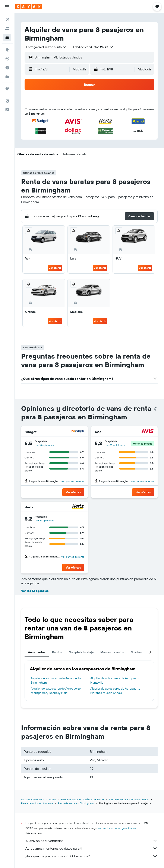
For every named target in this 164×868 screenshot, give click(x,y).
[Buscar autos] (7, 38)
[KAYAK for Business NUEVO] (7, 77)
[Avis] (148, 432)
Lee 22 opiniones (44, 520)
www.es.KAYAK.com (33, 799)
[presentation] (156, 409)
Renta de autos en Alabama (37, 803)
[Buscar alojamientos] (7, 29)
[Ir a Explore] (7, 50)
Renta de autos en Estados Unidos (129, 799)
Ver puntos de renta (73, 481)
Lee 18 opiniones (44, 445)
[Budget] (78, 432)
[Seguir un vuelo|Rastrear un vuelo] (7, 59)
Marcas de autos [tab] (112, 652)
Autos (53, 799)
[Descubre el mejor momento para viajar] (7, 68)
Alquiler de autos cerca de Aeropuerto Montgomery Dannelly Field (56, 691)
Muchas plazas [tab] (141, 652)
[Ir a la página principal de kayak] (29, 7)
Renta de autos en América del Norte (82, 799)
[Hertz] (78, 507)
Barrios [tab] (57, 652)
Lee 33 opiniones (115, 445)
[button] (7, 7)
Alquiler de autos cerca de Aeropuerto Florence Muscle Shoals (115, 691)
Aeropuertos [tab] (37, 652)
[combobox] (46, 47)
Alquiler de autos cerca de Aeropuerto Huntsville (115, 680)
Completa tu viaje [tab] (81, 652)
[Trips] (7, 89)
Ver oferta (55, 268)
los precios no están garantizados (117, 828)
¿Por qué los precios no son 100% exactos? (92, 856)
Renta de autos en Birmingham (76, 803)
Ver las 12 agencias (35, 591)
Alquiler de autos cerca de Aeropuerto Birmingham (56, 680)
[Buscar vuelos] (7, 20)
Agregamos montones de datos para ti (92, 848)
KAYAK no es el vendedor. (92, 841)
